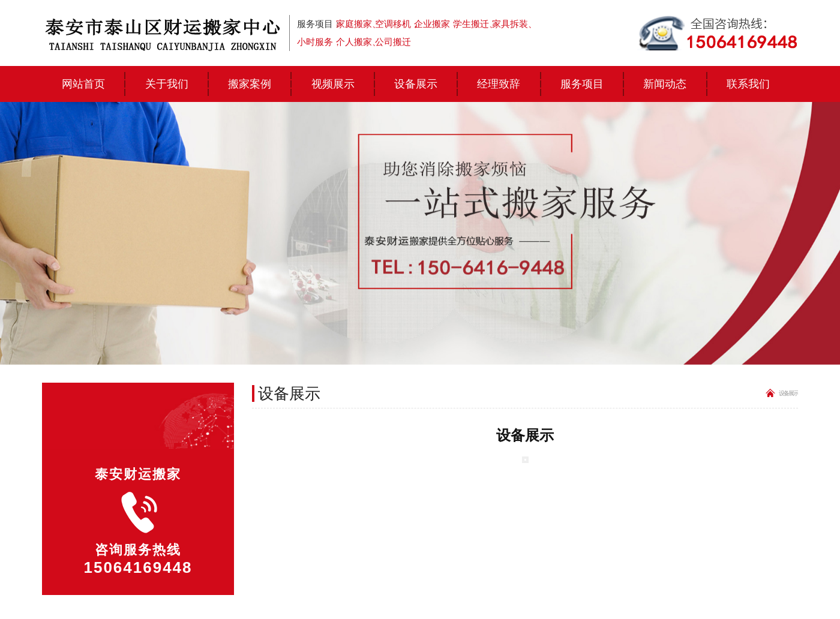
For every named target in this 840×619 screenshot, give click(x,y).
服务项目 (582, 84)
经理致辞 (499, 84)
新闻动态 (665, 84)
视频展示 (333, 84)
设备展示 (416, 84)
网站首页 (83, 84)
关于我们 (167, 84)
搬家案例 (250, 84)
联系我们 (748, 84)
